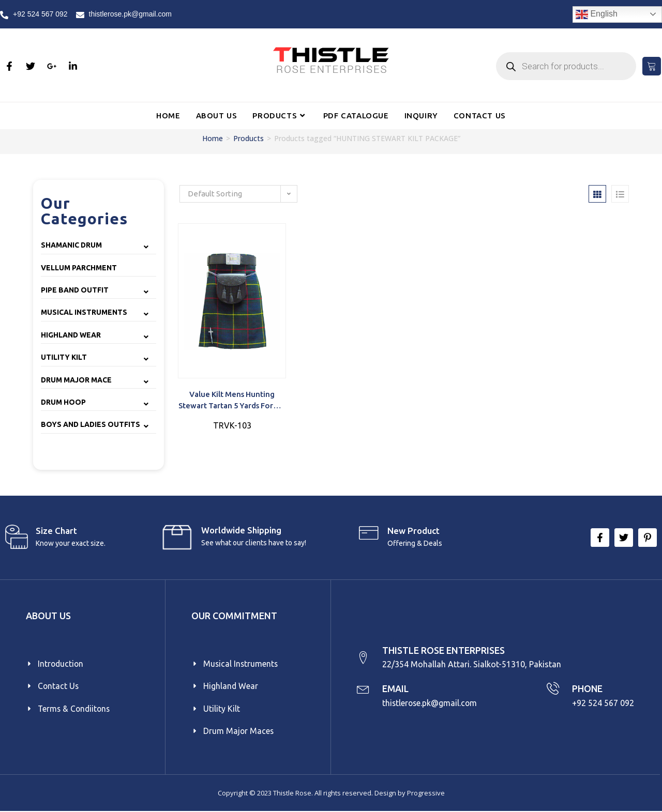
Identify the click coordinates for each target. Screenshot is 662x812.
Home (213, 138)
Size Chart (56, 531)
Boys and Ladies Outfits (91, 424)
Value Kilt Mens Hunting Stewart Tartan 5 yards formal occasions (232, 401)
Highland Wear (71, 335)
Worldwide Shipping (241, 530)
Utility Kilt (64, 357)
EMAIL (396, 689)
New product (413, 531)
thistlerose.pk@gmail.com (431, 703)
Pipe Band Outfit (75, 290)
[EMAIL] (363, 689)
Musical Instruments (84, 312)
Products (249, 138)
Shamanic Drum (71, 245)
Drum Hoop (63, 402)
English (597, 14)
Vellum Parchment (79, 268)
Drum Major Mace (76, 380)
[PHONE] (553, 689)
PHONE (588, 689)
